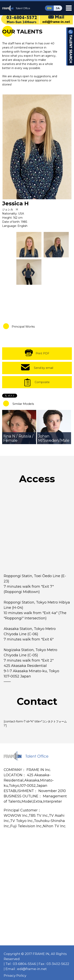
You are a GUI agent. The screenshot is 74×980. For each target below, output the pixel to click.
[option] (37, 147)
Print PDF (42, 353)
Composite (42, 382)
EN (49, 8)
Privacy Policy (15, 976)
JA (58, 8)
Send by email (44, 368)
